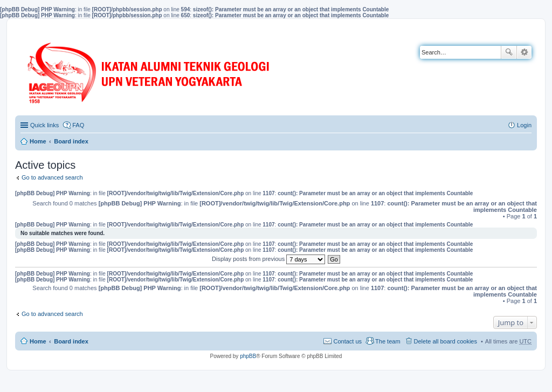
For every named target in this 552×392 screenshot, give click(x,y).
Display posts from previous (268, 259)
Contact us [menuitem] (347, 341)
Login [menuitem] (524, 125)
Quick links (44, 125)
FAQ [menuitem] (78, 125)
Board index (71, 141)
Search (509, 52)
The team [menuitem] (388, 341)
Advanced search (524, 52)
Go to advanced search (52, 177)
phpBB (248, 356)
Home (38, 141)
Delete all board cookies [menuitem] (446, 341)
